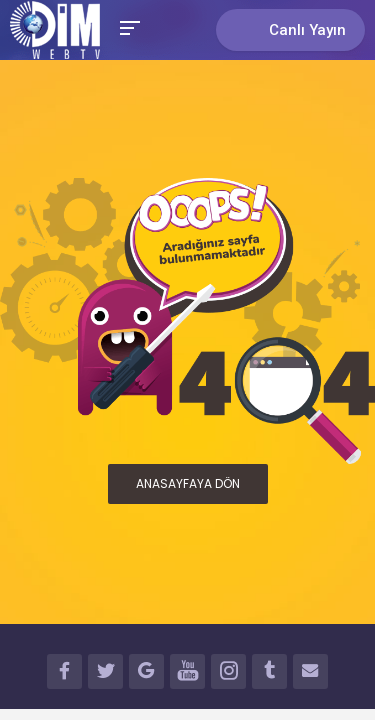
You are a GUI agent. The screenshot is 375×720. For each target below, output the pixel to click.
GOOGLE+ (146, 674)
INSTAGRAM (228, 674)
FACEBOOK (64, 674)
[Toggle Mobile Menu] (127, 26)
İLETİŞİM (310, 674)
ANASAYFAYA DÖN (188, 483)
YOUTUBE (187, 674)
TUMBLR (269, 674)
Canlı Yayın (290, 29)
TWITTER (105, 674)
